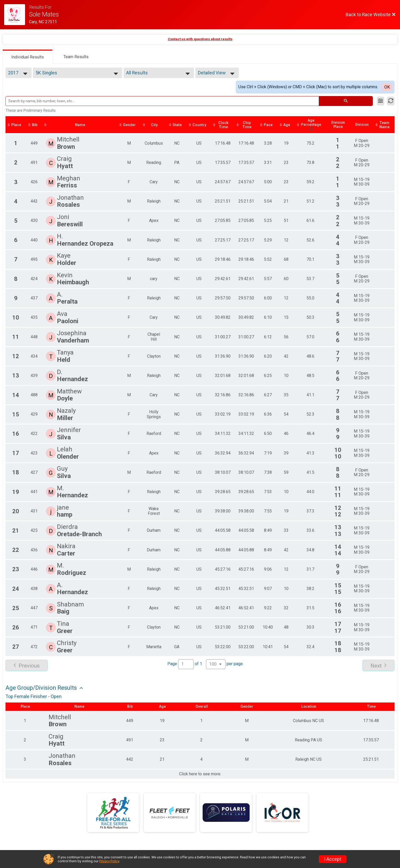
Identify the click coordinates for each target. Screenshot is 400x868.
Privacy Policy (109, 861)
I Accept (333, 859)
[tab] (28, 57)
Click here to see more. (200, 775)
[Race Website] (17, 15)
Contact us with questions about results (200, 39)
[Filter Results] (381, 101)
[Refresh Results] (391, 101)
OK (387, 87)
